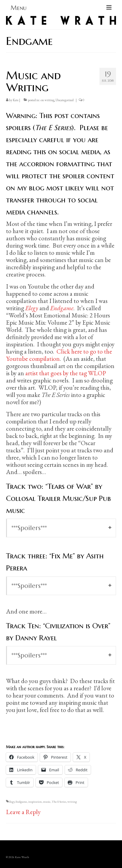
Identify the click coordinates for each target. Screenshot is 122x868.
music (47, 802)
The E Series (59, 802)
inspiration (35, 802)
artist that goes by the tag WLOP (66, 373)
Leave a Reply (23, 812)
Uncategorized (65, 100)
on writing (47, 100)
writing (72, 802)
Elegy (11, 802)
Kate (16, 100)
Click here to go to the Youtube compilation (59, 355)
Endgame (21, 802)
